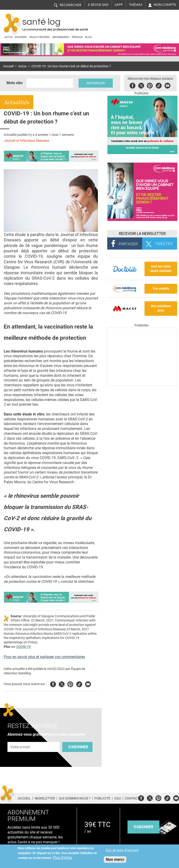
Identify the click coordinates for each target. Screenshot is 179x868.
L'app (119, 5)
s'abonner (143, 827)
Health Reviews (40, 37)
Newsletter (45, 798)
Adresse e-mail (20, 739)
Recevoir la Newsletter (142, 234)
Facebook (133, 85)
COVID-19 (23, 647)
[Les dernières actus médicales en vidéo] (142, 385)
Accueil (8, 66)
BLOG (88, 37)
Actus (9, 37)
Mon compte (165, 5)
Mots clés (15, 83)
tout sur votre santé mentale (161, 269)
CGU (117, 798)
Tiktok (159, 85)
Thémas (136, 5)
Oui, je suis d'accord (122, 850)
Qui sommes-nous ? (75, 798)
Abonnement (61, 37)
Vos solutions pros (161, 308)
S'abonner (78, 747)
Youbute (167, 85)
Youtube (88, 684)
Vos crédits (161, 289)
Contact (132, 798)
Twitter (141, 85)
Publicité (102, 798)
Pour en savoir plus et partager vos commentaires (44, 657)
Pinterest (150, 85)
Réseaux (77, 37)
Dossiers (21, 37)
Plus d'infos (62, 858)
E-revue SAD (98, 5)
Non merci (115, 859)
